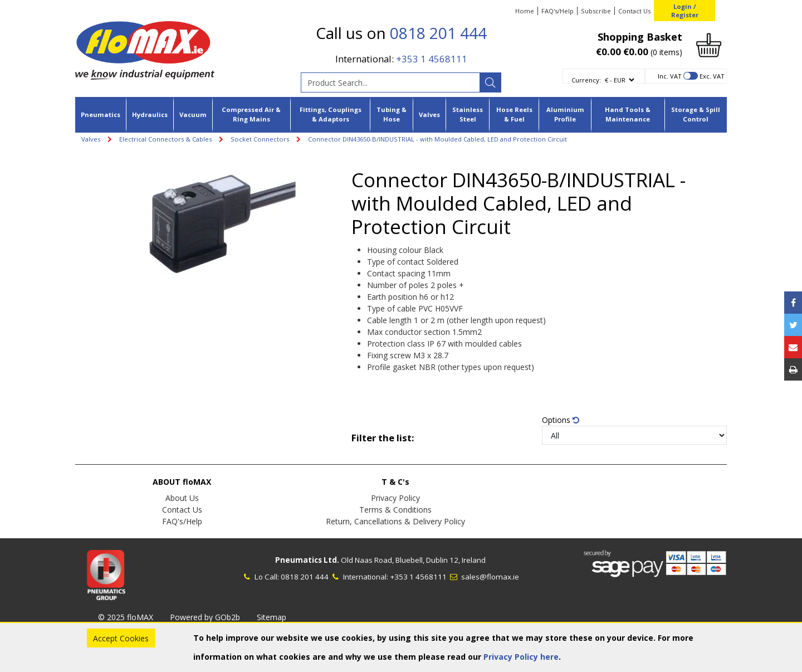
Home (525, 11)
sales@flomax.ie (484, 577)
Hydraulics (150, 115)
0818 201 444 (438, 33)
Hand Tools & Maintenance (628, 114)
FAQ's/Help (558, 11)
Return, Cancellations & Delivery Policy (395, 521)
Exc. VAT (712, 76)
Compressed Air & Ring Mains (251, 114)
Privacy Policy (395, 498)
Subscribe (596, 11)
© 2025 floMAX (126, 617)
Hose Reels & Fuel (514, 114)
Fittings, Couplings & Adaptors (331, 114)
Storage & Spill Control (696, 114)
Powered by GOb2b (205, 617)
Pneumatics (101, 115)
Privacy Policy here (521, 657)
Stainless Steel (468, 114)
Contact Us (634, 11)
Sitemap (272, 617)
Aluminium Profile (565, 114)
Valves (429, 115)
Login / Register (685, 11)
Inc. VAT (670, 76)
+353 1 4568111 (432, 59)
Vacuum (193, 115)
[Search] (490, 82)
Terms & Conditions (395, 510)
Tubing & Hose (392, 114)
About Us (182, 498)
